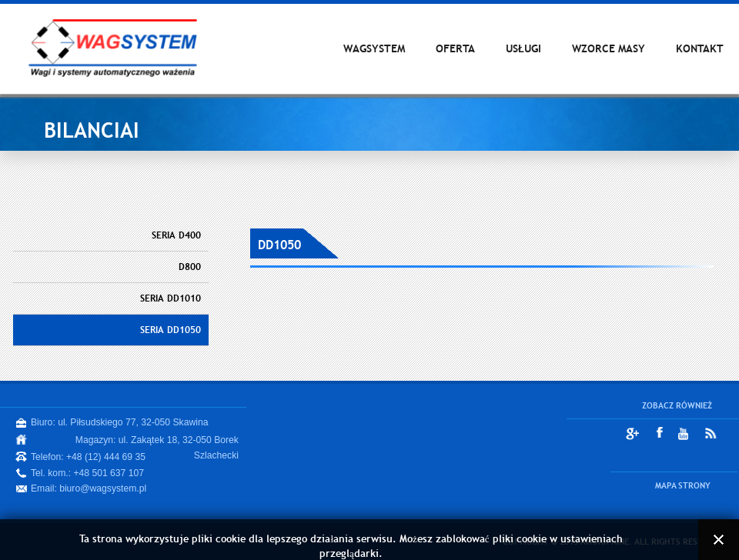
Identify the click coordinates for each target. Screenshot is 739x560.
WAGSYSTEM (374, 48)
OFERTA (455, 48)
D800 (190, 267)
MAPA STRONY (683, 485)
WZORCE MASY (609, 48)
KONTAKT (700, 48)
